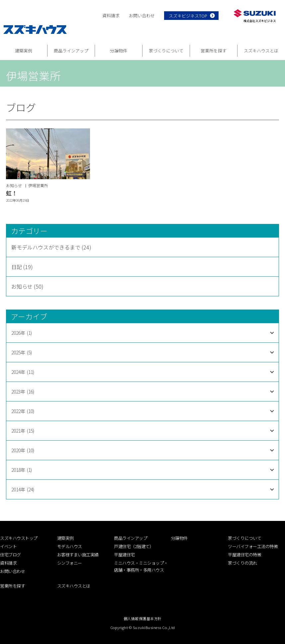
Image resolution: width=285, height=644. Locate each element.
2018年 (22, 470)
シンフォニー (70, 563)
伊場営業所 (38, 185)
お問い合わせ (142, 15)
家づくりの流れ (242, 563)
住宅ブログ (10, 555)
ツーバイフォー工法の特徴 (253, 546)
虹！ (12, 193)
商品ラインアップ (71, 51)
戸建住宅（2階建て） (134, 546)
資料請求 (111, 15)
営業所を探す (214, 51)
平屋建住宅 (124, 555)
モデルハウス (70, 546)
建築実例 (24, 51)
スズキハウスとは (261, 51)
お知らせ (14, 185)
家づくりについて (166, 51)
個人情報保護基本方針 (143, 618)
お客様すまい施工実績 (78, 555)
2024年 (23, 372)
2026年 (22, 333)
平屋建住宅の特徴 (244, 555)
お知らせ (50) (27, 286)
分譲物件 (119, 51)
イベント (8, 546)
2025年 (22, 352)
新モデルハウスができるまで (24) (51, 247)
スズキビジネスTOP (188, 16)
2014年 (23, 489)
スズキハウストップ (19, 538)
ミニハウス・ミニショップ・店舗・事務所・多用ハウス (141, 566)
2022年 (23, 411)
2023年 (23, 392)
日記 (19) (22, 267)
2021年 (23, 431)
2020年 (23, 450)
